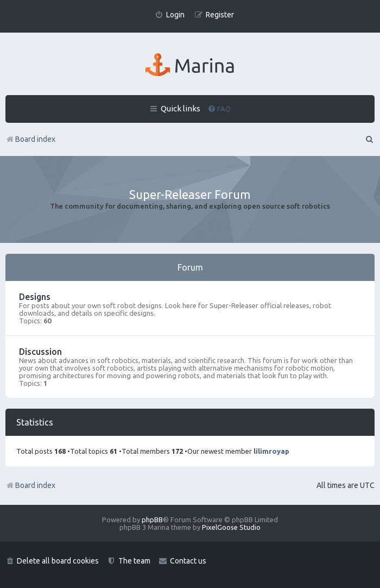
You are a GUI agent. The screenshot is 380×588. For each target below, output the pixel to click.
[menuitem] (170, 15)
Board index (30, 485)
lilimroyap (271, 451)
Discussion (40, 352)
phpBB (152, 520)
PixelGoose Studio (231, 527)
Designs (35, 297)
